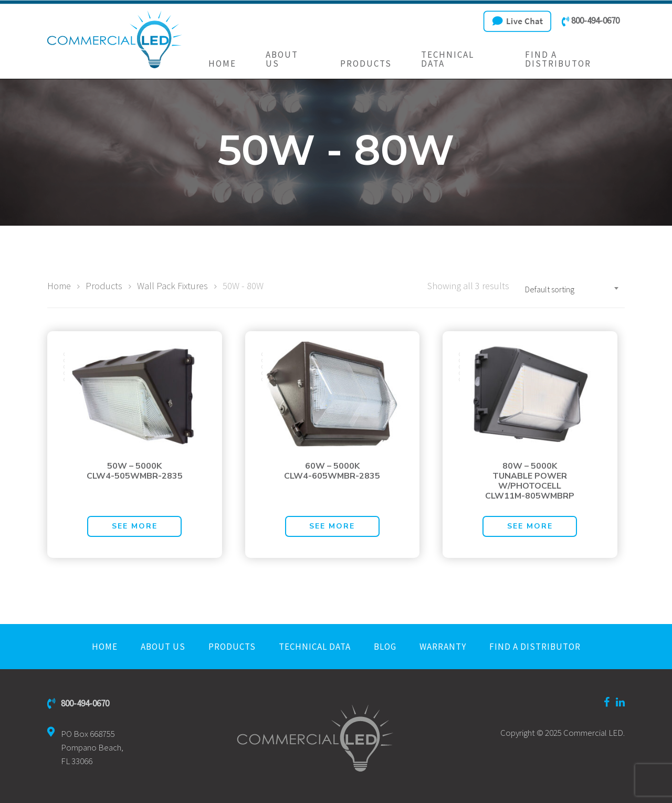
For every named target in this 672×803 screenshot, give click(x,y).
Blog (385, 647)
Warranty (443, 647)
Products (366, 64)
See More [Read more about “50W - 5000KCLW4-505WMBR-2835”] (135, 526)
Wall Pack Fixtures (172, 286)
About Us (282, 59)
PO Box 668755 (85, 747)
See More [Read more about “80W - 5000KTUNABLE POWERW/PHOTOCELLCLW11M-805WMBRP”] (530, 526)
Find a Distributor (558, 59)
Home (222, 64)
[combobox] (572, 289)
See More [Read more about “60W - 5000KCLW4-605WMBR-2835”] (332, 526)
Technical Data (448, 59)
